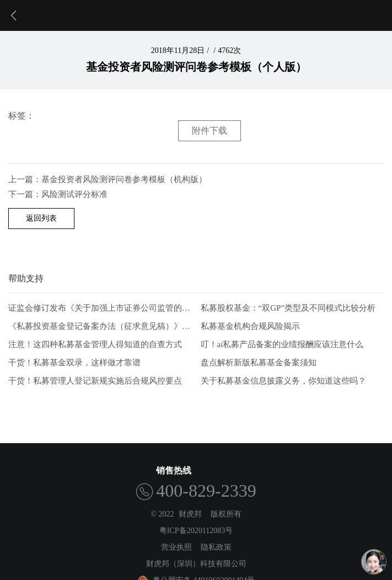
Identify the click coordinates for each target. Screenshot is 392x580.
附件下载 (210, 131)
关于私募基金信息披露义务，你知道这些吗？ (283, 381)
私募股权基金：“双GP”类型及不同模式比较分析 (288, 308)
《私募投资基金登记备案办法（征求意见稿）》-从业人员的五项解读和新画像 (100, 326)
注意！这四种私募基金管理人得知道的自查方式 (95, 344)
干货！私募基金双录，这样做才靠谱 (74, 363)
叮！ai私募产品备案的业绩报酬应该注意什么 (282, 344)
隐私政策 (216, 547)
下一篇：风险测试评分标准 (58, 194)
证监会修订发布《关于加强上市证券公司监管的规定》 (100, 308)
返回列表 (41, 218)
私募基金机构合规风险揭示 (250, 326)
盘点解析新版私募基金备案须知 (259, 363)
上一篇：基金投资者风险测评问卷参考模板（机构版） (108, 179)
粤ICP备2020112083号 (196, 531)
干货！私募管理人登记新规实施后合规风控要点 (95, 381)
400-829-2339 (206, 491)
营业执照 (176, 547)
